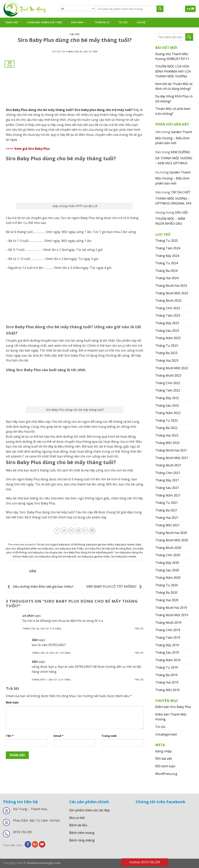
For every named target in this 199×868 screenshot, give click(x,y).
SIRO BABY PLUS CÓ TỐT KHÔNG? (115, 587)
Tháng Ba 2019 (166, 675)
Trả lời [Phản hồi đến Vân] (139, 653)
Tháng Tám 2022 (168, 390)
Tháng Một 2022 (167, 443)
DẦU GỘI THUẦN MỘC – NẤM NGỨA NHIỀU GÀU (172, 218)
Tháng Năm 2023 (168, 338)
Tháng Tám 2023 (168, 315)
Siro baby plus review (124, 556)
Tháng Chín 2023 (168, 308)
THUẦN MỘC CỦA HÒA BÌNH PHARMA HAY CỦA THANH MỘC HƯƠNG (173, 71)
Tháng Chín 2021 (168, 473)
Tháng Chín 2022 (168, 383)
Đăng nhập (163, 751)
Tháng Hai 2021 (167, 518)
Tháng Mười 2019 (168, 623)
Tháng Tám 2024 (168, 248)
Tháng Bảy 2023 (167, 323)
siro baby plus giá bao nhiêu (94, 556)
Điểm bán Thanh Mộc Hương (171, 717)
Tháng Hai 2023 (167, 360)
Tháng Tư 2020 (167, 585)
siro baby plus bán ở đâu (69, 548)
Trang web (109, 736)
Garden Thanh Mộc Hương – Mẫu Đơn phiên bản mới (174, 137)
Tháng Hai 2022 (167, 435)
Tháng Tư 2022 (167, 420)
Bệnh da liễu (78, 825)
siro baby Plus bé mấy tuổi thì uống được (108, 548)
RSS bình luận (165, 766)
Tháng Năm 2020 (168, 578)
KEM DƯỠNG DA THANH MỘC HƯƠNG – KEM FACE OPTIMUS (174, 158)
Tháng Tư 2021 (167, 503)
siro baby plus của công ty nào (45, 552)
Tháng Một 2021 (167, 525)
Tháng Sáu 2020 (167, 570)
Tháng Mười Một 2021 (172, 458)
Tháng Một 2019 (167, 690)
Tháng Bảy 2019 (167, 645)
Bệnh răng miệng (82, 840)
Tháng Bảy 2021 (167, 480)
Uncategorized (166, 734)
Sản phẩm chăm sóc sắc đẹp (89, 810)
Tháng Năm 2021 (168, 495)
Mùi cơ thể (77, 818)
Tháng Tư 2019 (167, 667)
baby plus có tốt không (72, 544)
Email (59, 736)
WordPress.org (166, 774)
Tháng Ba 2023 (166, 353)
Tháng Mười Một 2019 (172, 615)
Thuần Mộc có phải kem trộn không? (173, 111)
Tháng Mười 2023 (168, 301)
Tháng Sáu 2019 (167, 652)
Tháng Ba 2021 (166, 510)
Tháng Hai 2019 (167, 682)
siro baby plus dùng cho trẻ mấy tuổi (55, 556)
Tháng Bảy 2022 (167, 398)
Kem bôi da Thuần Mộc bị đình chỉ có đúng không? (174, 86)
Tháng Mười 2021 (168, 465)
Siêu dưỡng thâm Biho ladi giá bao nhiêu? (40, 587)
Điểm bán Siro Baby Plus (173, 707)
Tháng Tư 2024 (167, 263)
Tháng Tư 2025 (167, 241)
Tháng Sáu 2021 (167, 488)
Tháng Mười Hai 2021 (171, 450)
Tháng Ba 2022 (166, 428)
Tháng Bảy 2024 (167, 256)
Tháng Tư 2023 (167, 346)
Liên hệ (141, 22)
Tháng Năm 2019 (168, 660)
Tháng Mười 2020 (168, 548)
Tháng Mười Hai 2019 (171, 608)
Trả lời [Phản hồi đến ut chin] (139, 628)
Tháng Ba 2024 (166, 271)
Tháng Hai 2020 (167, 600)
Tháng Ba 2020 (166, 593)
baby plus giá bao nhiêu (100, 544)
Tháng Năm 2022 (168, 413)
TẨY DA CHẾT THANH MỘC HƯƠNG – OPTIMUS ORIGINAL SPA (173, 198)
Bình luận (12, 702)
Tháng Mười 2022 (168, 375)
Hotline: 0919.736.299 (145, 862)
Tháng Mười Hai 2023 (171, 286)
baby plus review (125, 544)
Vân (95, 52)
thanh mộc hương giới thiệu (44, 22)
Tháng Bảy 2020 (167, 563)
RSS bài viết (164, 759)
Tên (10, 736)
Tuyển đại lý (102, 22)
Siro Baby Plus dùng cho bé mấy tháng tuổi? (89, 552)
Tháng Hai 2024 (167, 278)
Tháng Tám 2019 (168, 638)
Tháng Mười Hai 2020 (171, 533)
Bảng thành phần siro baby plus (35, 548)
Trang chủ (11, 22)
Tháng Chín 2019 (168, 630)
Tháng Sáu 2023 (167, 331)
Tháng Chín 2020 (168, 555)
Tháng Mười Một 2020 (172, 540)
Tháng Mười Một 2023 (172, 293)
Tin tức (123, 22)
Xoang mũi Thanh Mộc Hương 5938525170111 (172, 56)
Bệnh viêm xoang (82, 833)
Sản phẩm (78, 22)
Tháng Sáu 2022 (167, 405)
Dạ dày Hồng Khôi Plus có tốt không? (174, 99)
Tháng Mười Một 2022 (172, 368)
